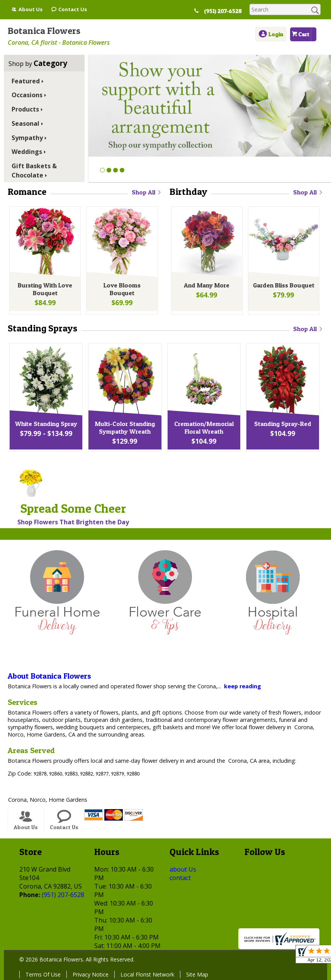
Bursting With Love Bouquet (44, 291)
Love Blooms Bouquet (121, 287)
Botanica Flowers (44, 31)
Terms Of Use (43, 974)
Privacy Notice (91, 974)
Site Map (197, 974)
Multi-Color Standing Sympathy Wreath (124, 429)
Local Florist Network (147, 974)
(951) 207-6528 (226, 11)
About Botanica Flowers (49, 676)
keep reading (243, 686)
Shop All (147, 192)
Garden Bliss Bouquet (283, 287)
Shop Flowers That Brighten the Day (73, 522)
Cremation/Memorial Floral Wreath (203, 429)
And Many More (206, 287)
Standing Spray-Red (282, 425)
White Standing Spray (45, 425)
